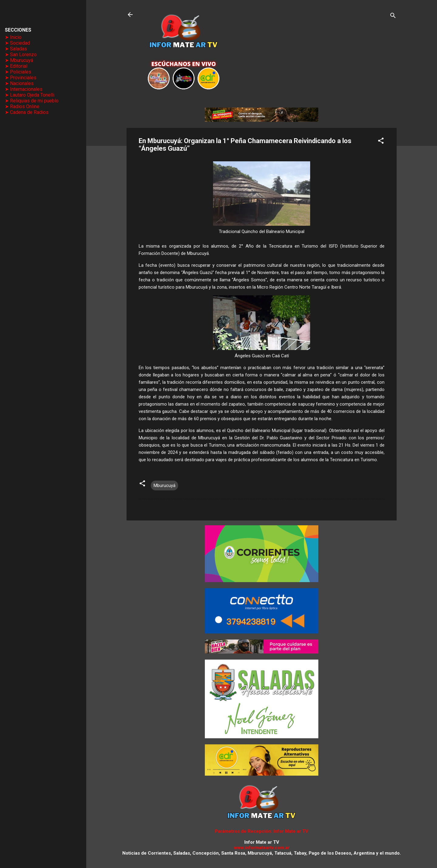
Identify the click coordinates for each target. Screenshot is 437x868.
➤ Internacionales (24, 89)
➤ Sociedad (17, 43)
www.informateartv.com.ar (262, 848)
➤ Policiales (18, 72)
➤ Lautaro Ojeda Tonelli (30, 95)
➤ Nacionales (19, 83)
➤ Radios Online (22, 106)
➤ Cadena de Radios (27, 112)
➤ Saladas (16, 49)
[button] (381, 142)
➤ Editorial (16, 66)
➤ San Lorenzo (21, 55)
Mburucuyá (164, 485)
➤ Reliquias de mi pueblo (32, 101)
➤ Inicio (13, 37)
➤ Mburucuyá (19, 60)
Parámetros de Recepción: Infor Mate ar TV (262, 831)
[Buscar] (393, 17)
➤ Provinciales (21, 78)
